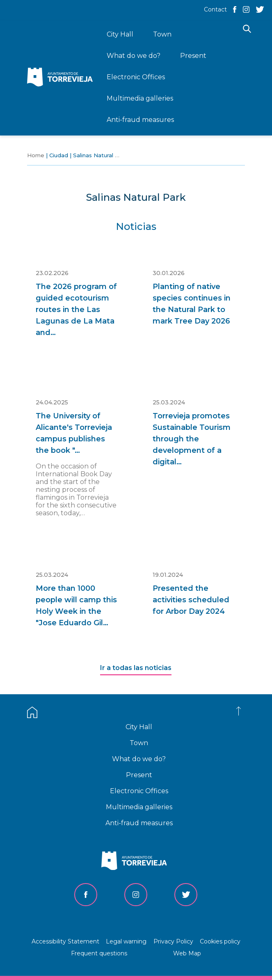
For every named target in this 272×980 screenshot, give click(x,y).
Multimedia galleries (139, 807)
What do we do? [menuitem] (134, 56)
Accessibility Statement (65, 941)
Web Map (187, 953)
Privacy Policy (173, 941)
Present (139, 775)
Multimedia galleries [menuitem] (140, 98)
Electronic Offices (139, 791)
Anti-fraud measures (139, 823)
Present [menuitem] (193, 56)
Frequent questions (99, 953)
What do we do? (139, 759)
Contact (215, 9)
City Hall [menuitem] (120, 34)
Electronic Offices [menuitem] (136, 77)
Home (36, 155)
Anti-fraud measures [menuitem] (140, 120)
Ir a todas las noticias (136, 668)
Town (139, 743)
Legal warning (126, 941)
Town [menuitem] (162, 34)
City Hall (139, 727)
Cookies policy (220, 941)
